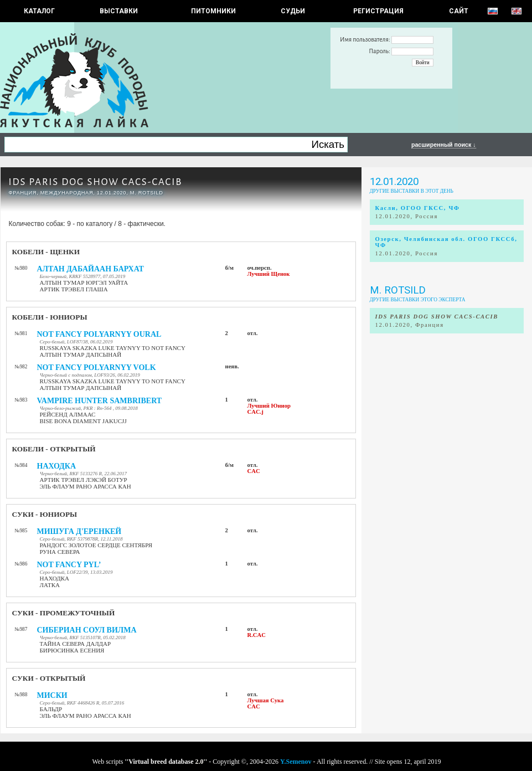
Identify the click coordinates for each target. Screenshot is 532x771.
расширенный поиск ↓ (444, 145)
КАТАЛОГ (39, 11)
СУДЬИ (293, 11)
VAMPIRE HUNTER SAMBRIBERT (100, 401)
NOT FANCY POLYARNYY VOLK (97, 367)
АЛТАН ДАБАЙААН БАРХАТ (91, 269)
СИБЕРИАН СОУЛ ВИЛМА (87, 630)
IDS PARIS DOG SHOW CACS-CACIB (96, 182)
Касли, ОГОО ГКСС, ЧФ (418, 208)
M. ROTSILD (398, 290)
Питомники (213, 11)
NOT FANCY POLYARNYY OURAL (99, 334)
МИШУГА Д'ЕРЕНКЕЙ (79, 531)
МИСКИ (52, 695)
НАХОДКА (57, 466)
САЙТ (459, 11)
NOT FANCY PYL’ (69, 565)
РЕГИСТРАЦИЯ (378, 11)
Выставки (119, 11)
